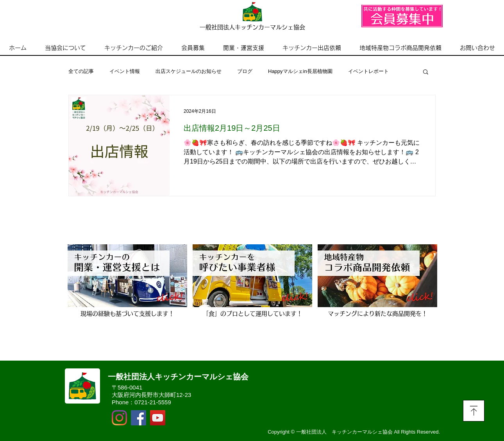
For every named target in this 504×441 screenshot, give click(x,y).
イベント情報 (125, 71)
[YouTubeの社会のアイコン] (158, 418)
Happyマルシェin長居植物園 (300, 71)
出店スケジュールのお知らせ (189, 71)
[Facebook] (139, 418)
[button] (426, 72)
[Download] (474, 411)
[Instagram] (119, 418)
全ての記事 (81, 71)
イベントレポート (368, 71)
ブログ (245, 71)
